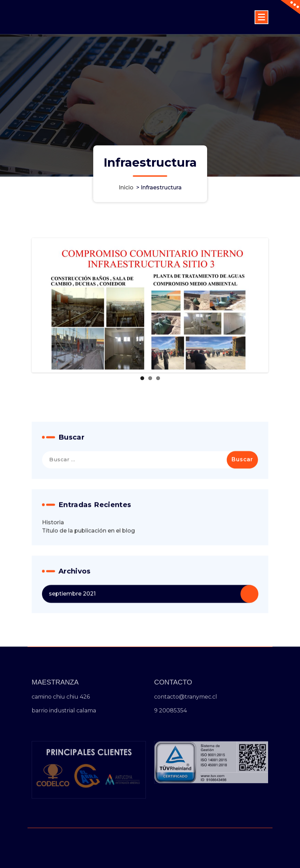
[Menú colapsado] (261, 17)
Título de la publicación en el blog (88, 553)
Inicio (126, 187)
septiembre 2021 (72, 616)
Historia (53, 545)
